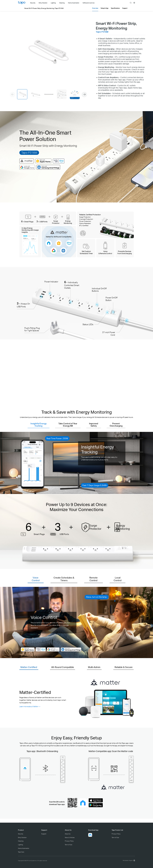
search (131, 3)
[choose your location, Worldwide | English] (129, 860)
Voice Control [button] (36, 579)
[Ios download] (96, 802)
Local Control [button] (118, 579)
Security (21, 834)
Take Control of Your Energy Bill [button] (68, 425)
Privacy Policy (69, 841)
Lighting (20, 845)
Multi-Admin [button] (94, 667)
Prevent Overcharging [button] (116, 425)
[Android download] (96, 807)
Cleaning (21, 841)
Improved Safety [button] (94, 425)
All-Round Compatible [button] (63, 667)
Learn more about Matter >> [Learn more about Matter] (30, 706)
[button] (84, 95)
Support (44, 834)
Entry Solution (22, 837)
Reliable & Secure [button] (124, 667)
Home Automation (24, 848)
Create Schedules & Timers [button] (64, 579)
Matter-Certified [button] (29, 667)
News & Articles (70, 837)
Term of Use (68, 845)
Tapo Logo (22, 3)
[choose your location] (134, 3)
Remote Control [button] (94, 579)
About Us (68, 834)
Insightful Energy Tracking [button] (39, 425)
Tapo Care (21, 852)
